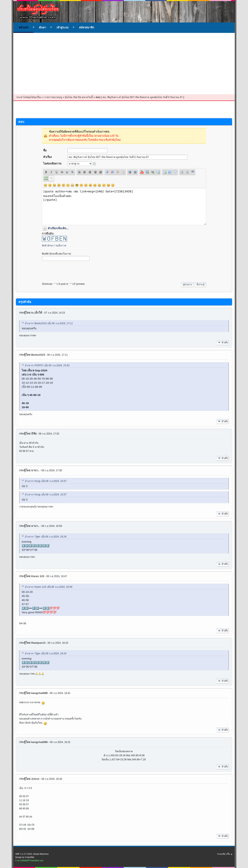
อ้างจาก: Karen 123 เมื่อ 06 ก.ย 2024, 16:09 (49, 587)
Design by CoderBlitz (25, 857)
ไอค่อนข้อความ (52, 164)
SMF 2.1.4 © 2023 (24, 854)
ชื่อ (45, 150)
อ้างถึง (223, 343)
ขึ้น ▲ (230, 854)
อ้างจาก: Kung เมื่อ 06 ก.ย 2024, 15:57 (46, 481)
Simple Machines (41, 854)
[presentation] (73, 270)
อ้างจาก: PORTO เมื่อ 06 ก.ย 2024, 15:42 (47, 365)
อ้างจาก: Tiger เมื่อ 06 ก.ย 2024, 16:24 (46, 537)
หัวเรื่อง (47, 157)
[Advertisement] (124, 64)
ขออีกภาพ (61, 246)
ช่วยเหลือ (221, 854)
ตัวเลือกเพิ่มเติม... (58, 228)
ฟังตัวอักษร (48, 246)
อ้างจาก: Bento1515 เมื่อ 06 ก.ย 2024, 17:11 (49, 323)
